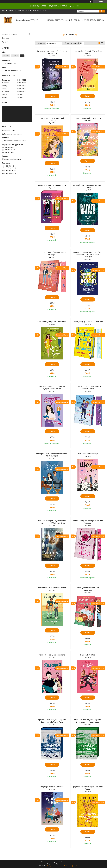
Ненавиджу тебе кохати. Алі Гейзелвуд (88, 589)
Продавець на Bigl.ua (53, 864)
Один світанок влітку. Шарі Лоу (88, 118)
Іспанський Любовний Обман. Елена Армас (88, 52)
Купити (52, 96)
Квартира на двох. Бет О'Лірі (52, 787)
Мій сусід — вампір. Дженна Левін (52, 185)
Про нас (77, 20)
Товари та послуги (63, 20)
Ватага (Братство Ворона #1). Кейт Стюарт (88, 186)
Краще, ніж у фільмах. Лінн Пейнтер (88, 322)
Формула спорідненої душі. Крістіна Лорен (88, 788)
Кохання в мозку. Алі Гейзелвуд (52, 655)
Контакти (85, 20)
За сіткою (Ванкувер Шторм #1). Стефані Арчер (88, 388)
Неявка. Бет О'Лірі (88, 655)
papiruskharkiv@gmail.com (14, 145)
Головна (51, 20)
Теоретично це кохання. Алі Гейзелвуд (52, 119)
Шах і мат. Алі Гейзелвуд (88, 454)
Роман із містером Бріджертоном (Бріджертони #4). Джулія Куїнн (52, 522)
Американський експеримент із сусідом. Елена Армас (52, 388)
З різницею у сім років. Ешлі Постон (52, 322)
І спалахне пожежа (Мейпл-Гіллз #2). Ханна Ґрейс (52, 254)
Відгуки (5, 42)
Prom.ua (64, 862)
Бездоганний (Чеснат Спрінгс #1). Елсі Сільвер (88, 522)
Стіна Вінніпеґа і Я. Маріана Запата (52, 588)
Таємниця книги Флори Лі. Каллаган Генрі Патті (52, 52)
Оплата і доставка (97, 20)
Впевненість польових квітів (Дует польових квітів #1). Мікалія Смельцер (88, 255)
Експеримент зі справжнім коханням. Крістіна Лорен (52, 455)
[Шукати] (102, 11)
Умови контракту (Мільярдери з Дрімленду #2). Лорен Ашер (88, 721)
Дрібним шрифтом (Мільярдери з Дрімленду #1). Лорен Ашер (52, 721)
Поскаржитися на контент (55, 866)
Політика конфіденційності (72, 866)
